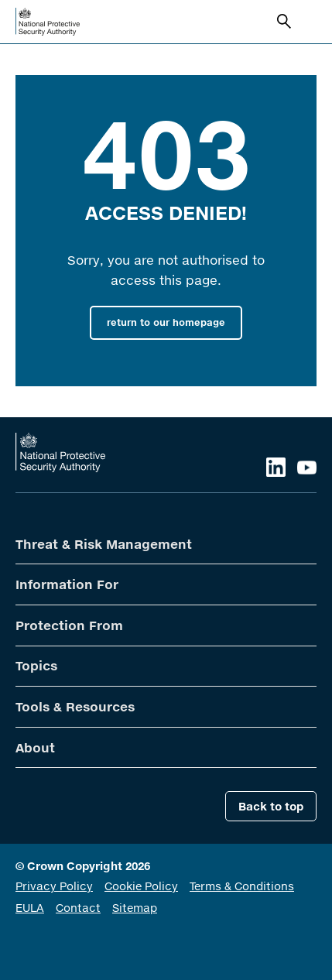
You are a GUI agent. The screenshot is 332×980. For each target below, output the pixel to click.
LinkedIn (276, 467)
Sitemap (135, 908)
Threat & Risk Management (104, 544)
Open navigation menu (307, 22)
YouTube (307, 467)
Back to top (271, 806)
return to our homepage (166, 322)
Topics (36, 665)
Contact (78, 908)
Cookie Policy (141, 886)
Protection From (69, 625)
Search (286, 23)
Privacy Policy (54, 886)
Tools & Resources (75, 706)
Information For (67, 584)
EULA (30, 908)
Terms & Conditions (242, 886)
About (35, 747)
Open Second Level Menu (301, 545)
